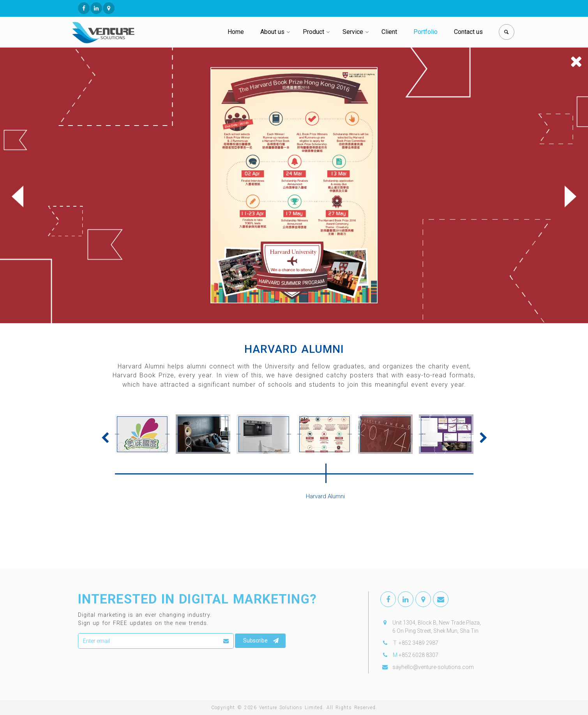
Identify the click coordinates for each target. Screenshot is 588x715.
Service (353, 32)
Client (389, 32)
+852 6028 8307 (418, 655)
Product (313, 32)
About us (272, 32)
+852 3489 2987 (418, 643)
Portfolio (426, 32)
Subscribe (261, 641)
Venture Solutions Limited (291, 708)
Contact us (468, 32)
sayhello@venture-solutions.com (433, 667)
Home (236, 32)
